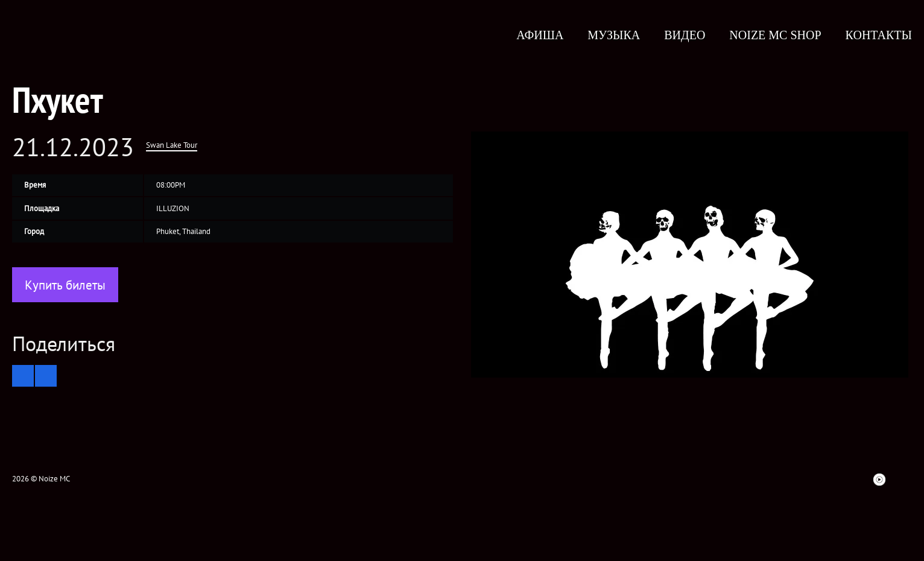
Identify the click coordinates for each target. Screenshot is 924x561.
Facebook (706, 480)
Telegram (901, 480)
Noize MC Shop (775, 35)
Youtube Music (879, 480)
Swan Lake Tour (172, 145)
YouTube (793, 480)
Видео (685, 35)
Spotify (836, 480)
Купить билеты (65, 285)
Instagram (771, 480)
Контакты (879, 35)
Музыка (614, 35)
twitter (727, 480)
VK (749, 480)
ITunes (814, 480)
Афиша (540, 35)
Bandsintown (858, 480)
